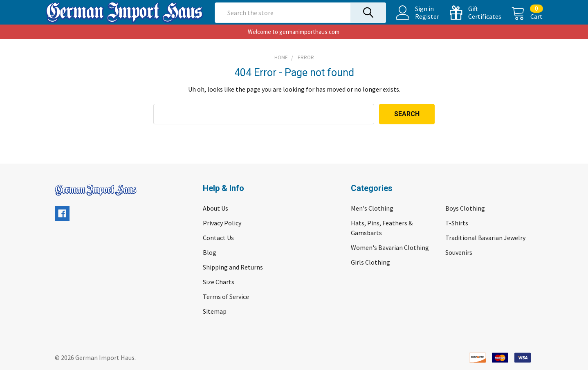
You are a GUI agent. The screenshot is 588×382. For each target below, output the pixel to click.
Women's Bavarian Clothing (390, 260)
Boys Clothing (465, 220)
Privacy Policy (222, 235)
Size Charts (219, 294)
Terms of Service (226, 309)
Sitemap (215, 324)
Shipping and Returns (233, 279)
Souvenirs (459, 265)
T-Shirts (457, 235)
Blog (210, 265)
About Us (215, 220)
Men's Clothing (372, 220)
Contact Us (218, 250)
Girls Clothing (370, 274)
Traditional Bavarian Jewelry (485, 250)
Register (418, 22)
